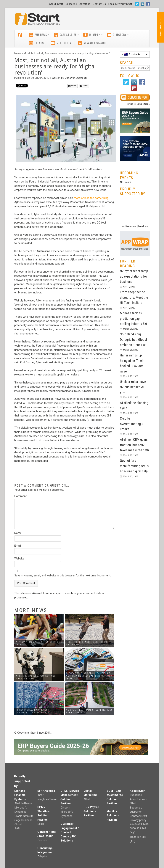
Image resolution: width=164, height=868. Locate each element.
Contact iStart (138, 816)
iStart (87, 799)
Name (18, 533)
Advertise (85, 4)
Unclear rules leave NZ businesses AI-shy (133, 387)
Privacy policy (138, 820)
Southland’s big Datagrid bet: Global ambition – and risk (133, 339)
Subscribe (71, 4)
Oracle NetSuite (24, 816)
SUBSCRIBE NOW (160, 27)
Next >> (143, 226)
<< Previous (129, 226)
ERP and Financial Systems (20, 795)
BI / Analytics (46, 791)
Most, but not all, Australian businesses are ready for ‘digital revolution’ (67, 53)
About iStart (56, 4)
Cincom (42, 840)
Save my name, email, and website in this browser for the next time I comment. (63, 575)
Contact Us (99, 4)
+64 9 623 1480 (139, 824)
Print (72, 86)
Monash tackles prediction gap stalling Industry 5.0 (133, 318)
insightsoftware (47, 799)
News (18, 53)
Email (84, 86)
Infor (41, 795)
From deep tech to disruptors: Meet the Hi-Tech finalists (134, 297)
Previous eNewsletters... (138, 104)
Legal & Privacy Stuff (120, 4)
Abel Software (23, 803)
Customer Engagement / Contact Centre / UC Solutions (70, 832)
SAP (17, 828)
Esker (41, 824)
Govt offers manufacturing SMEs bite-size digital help (134, 466)
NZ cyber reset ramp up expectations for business (134, 276)
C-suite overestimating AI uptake (132, 424)
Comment (20, 496)
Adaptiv (42, 856)
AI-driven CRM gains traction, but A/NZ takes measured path (134, 445)
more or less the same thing (91, 198)
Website (19, 559)
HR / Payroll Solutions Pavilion (91, 811)
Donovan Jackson (76, 78)
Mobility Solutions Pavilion (113, 816)
